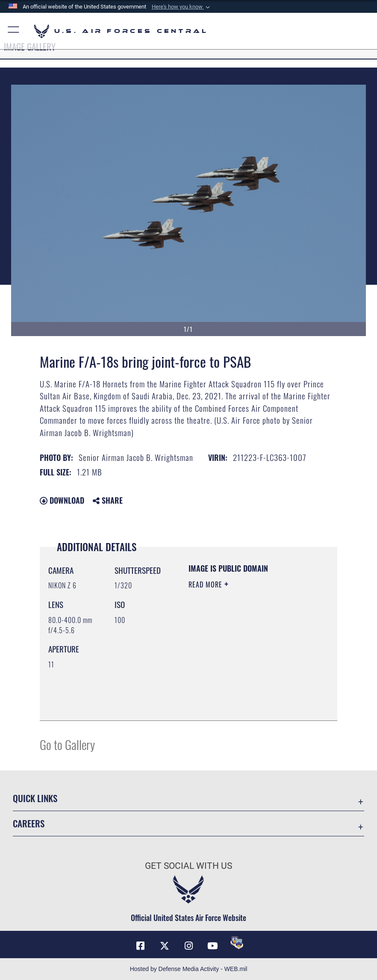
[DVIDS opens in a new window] (237, 943)
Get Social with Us (188, 866)
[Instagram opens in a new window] (188, 946)
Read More (206, 584)
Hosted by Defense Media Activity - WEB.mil (189, 969)
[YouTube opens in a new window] (212, 946)
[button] (182, 7)
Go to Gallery (67, 744)
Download (62, 500)
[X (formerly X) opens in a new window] (165, 946)
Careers (29, 823)
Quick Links (35, 798)
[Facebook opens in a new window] (140, 946)
